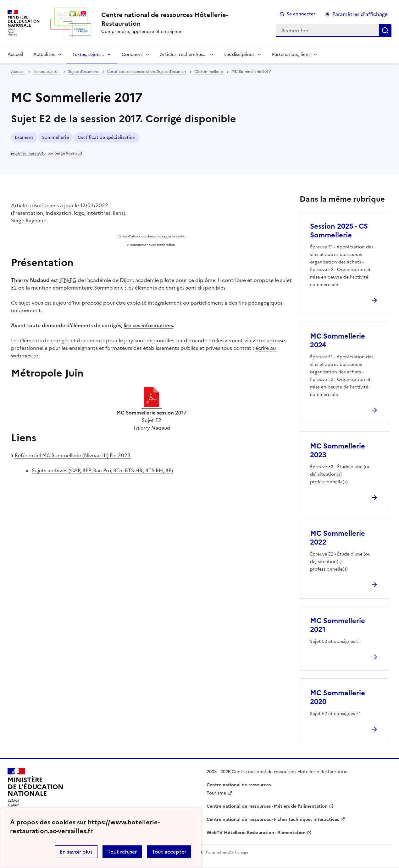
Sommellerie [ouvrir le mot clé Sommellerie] (55, 137)
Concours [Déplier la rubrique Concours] (132, 54)
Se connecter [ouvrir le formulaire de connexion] (301, 14)
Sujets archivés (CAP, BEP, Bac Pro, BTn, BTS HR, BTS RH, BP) (102, 470)
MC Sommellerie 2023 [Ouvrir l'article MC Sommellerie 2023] (338, 450)
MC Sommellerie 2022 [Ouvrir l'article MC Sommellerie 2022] (338, 538)
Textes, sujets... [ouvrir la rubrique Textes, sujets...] (46, 72)
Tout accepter (169, 852)
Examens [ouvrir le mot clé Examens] (24, 137)
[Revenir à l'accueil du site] (36, 789)
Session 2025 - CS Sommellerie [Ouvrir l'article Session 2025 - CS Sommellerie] (339, 231)
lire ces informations (148, 325)
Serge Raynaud (68, 153)
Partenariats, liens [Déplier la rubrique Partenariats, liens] (291, 54)
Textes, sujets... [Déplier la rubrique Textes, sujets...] (88, 54)
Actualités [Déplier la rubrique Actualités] (44, 54)
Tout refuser (122, 852)
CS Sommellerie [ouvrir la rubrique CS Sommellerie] (209, 72)
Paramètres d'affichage (360, 14)
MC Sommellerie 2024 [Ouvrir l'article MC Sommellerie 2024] (338, 341)
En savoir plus (76, 852)
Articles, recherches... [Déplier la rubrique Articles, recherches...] (183, 54)
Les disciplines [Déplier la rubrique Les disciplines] (239, 54)
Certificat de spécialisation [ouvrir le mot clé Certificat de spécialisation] (107, 137)
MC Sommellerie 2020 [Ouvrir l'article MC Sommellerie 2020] (338, 697)
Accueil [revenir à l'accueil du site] (15, 54)
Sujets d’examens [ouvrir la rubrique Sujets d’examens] (83, 72)
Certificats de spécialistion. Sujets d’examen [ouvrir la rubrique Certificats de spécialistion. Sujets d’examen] (146, 72)
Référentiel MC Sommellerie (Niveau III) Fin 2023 (73, 455)
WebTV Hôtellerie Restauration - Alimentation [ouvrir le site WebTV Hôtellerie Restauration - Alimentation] (256, 833)
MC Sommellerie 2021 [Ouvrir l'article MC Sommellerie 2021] (338, 625)
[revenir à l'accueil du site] (184, 19)
